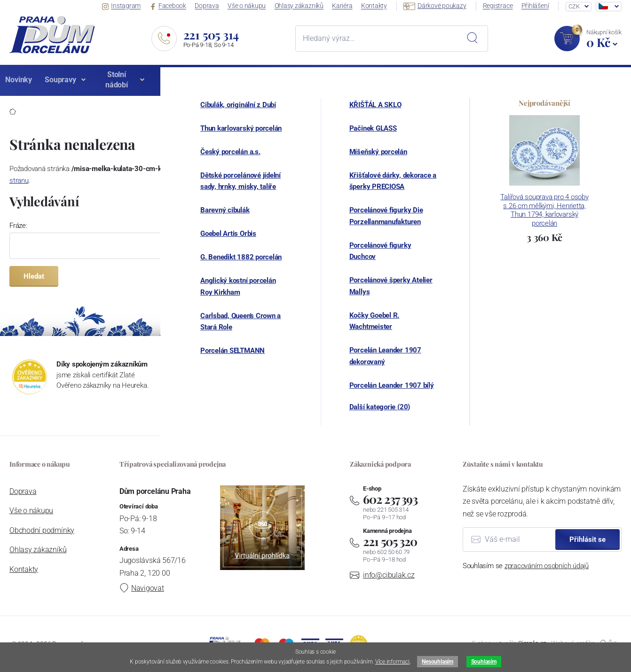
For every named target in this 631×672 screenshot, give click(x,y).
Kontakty (380, 6)
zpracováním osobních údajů (547, 566)
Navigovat (142, 588)
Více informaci (392, 662)
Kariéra (349, 6)
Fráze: (18, 226)
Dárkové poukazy (439, 6)
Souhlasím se (526, 566)
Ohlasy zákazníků (307, 6)
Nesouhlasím (437, 662)
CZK (574, 6)
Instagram (134, 6)
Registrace (501, 6)
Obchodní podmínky (42, 530)
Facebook (179, 6)
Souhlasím (484, 662)
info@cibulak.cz (389, 575)
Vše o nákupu (256, 6)
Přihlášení (537, 6)
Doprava (217, 6)
